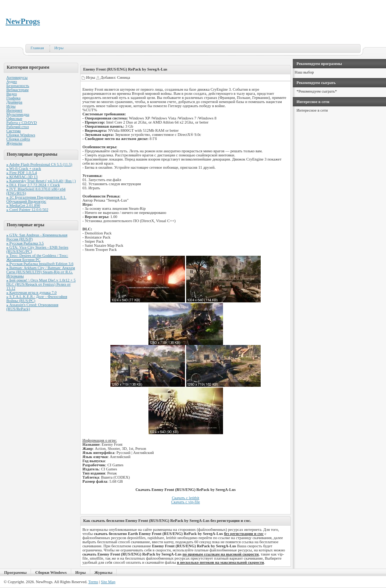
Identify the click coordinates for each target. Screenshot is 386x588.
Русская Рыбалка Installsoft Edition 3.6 (40, 264)
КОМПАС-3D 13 (22, 177)
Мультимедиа (18, 114)
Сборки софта (18, 139)
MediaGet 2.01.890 (23, 206)
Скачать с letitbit (186, 498)
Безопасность (18, 86)
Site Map (108, 582)
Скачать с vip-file (186, 502)
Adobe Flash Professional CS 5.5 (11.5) (39, 164)
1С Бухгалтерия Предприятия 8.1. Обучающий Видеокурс (36, 199)
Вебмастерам (17, 90)
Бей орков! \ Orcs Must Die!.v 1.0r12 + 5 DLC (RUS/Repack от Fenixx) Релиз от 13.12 (41, 284)
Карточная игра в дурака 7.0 (32, 293)
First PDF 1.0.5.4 (22, 173)
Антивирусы (17, 77)
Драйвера (14, 102)
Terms (93, 582)
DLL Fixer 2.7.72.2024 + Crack (33, 185)
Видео (12, 94)
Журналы (14, 143)
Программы (15, 572)
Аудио (12, 82)
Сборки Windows (21, 135)
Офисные (14, 119)
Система (13, 131)
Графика (13, 98)
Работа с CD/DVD (22, 123)
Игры (59, 48)
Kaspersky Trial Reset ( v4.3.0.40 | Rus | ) (41, 181)
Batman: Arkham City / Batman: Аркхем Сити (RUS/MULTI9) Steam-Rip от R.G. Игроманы (41, 272)
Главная (37, 48)
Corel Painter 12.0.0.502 (27, 210)
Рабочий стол (18, 127)
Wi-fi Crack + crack (24, 169)
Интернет (14, 110)
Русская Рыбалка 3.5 (25, 243)
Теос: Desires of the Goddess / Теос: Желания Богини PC (37, 258)
